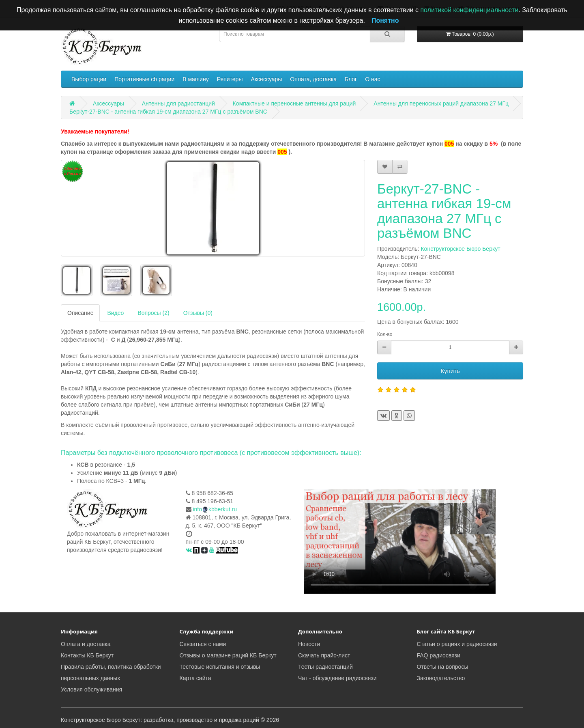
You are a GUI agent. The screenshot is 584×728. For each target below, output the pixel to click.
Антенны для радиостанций (178, 103)
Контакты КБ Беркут (87, 655)
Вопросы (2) (153, 313)
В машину (195, 79)
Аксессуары (266, 79)
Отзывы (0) (198, 313)
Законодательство (441, 678)
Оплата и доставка (86, 644)
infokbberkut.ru (215, 509)
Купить (450, 371)
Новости (309, 644)
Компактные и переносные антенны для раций (294, 103)
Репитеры (230, 79)
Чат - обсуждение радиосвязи (337, 678)
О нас (373, 79)
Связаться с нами (203, 644)
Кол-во (385, 334)
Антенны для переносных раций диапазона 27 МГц (441, 103)
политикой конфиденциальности (469, 10)
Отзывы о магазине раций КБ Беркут (228, 655)
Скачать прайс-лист (324, 655)
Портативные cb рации (144, 79)
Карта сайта (195, 678)
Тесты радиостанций (325, 667)
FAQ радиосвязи (439, 655)
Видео (115, 313)
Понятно (385, 20)
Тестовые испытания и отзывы (220, 667)
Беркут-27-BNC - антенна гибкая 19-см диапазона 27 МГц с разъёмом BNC (168, 112)
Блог (351, 79)
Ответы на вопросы (443, 667)
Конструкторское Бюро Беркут (460, 249)
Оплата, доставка (313, 79)
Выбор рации (89, 79)
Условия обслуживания (91, 689)
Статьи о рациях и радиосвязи (457, 644)
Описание (80, 313)
